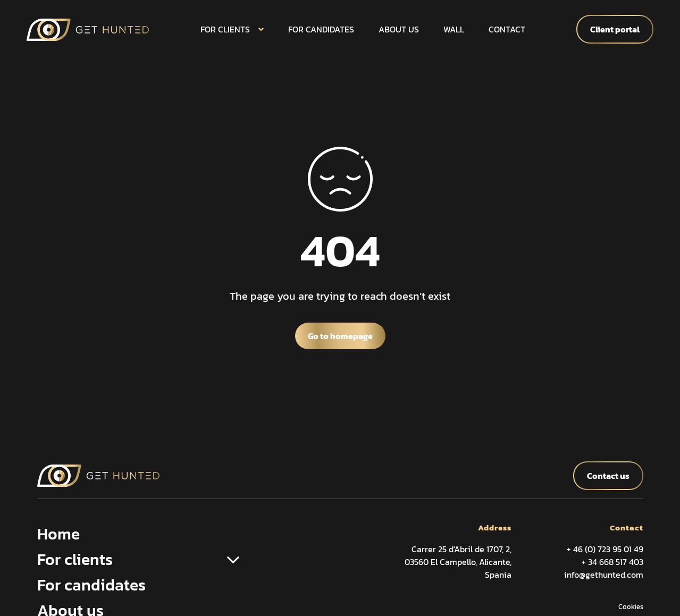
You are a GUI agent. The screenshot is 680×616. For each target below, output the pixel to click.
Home (58, 534)
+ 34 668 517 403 (612, 562)
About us (399, 29)
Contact (507, 29)
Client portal (615, 29)
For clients (225, 29)
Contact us (608, 476)
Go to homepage (340, 336)
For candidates (321, 29)
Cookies (631, 607)
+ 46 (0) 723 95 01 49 (605, 549)
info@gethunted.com (604, 575)
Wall (454, 29)
